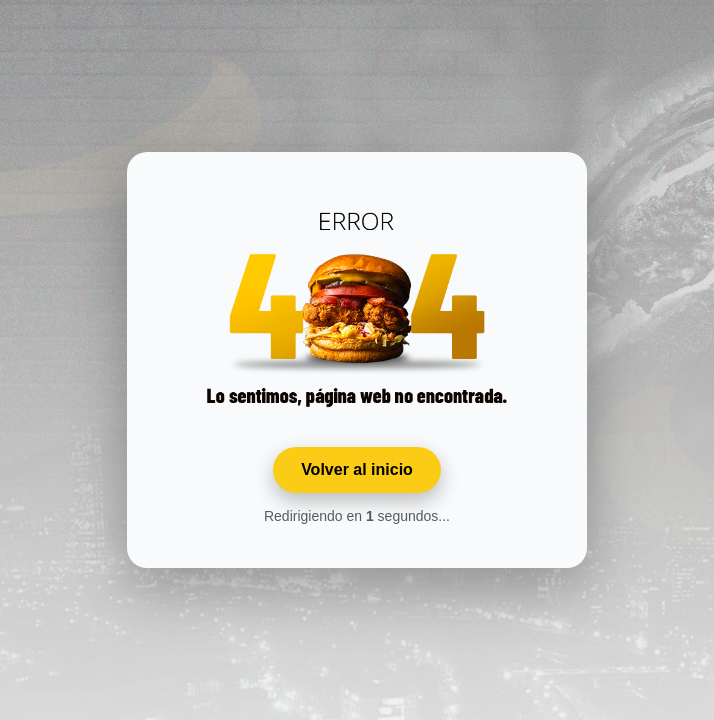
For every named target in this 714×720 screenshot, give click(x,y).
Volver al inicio (357, 469)
